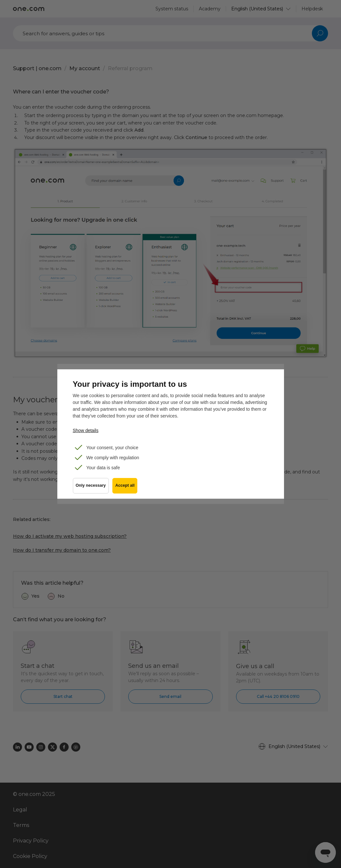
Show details (86, 430)
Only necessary (91, 488)
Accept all (127, 488)
